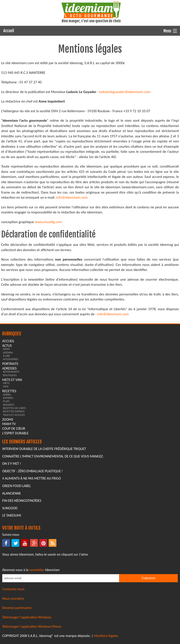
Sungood (10, 508)
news (6, 349)
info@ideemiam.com (72, 197)
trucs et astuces (14, 415)
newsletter (37, 570)
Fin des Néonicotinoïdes (22, 501)
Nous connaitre (13, 598)
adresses (9, 368)
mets (6, 383)
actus (7, 346)
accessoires (11, 359)
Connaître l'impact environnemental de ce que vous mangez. (53, 456)
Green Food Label (16, 486)
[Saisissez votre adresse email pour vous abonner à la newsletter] (61, 578)
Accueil (9, 31)
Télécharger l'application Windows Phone (32, 626)
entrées (8, 398)
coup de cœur (14, 428)
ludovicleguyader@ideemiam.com (125, 92)
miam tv (9, 424)
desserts (9, 405)
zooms (8, 419)
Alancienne (11, 493)
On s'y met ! (12, 464)
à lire (6, 356)
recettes (9, 391)
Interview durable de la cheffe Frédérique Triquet (44, 449)
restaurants (11, 372)
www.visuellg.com (48, 222)
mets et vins (12, 380)
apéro (7, 395)
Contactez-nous (13, 589)
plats (6, 401)
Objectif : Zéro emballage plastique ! (33, 471)
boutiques (10, 375)
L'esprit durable (15, 433)
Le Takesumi (12, 515)
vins (6, 386)
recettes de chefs (14, 408)
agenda (8, 352)
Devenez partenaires (17, 608)
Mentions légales (106, 636)
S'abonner (148, 578)
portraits (10, 364)
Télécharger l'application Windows (27, 617)
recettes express (14, 411)
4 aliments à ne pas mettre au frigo (32, 478)
